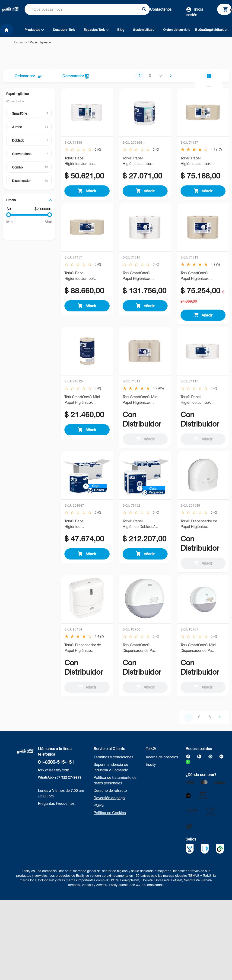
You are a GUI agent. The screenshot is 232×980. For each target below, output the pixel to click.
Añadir (87, 191)
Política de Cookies (110, 819)
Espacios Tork (96, 30)
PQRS (99, 812)
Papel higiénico (17, 94)
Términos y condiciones (113, 763)
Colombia (21, 42)
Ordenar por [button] (29, 76)
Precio (11, 200)
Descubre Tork (64, 30)
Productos (34, 30)
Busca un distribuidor (211, 30)
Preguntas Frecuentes (56, 810)
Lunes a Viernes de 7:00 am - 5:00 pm (61, 800)
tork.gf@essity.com (54, 776)
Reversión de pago (109, 804)
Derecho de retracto (110, 797)
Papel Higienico (40, 42)
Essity (151, 771)
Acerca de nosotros (162, 763)
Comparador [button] (76, 76)
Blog (121, 30)
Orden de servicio (177, 30)
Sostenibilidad (144, 30)
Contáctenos (161, 9)
